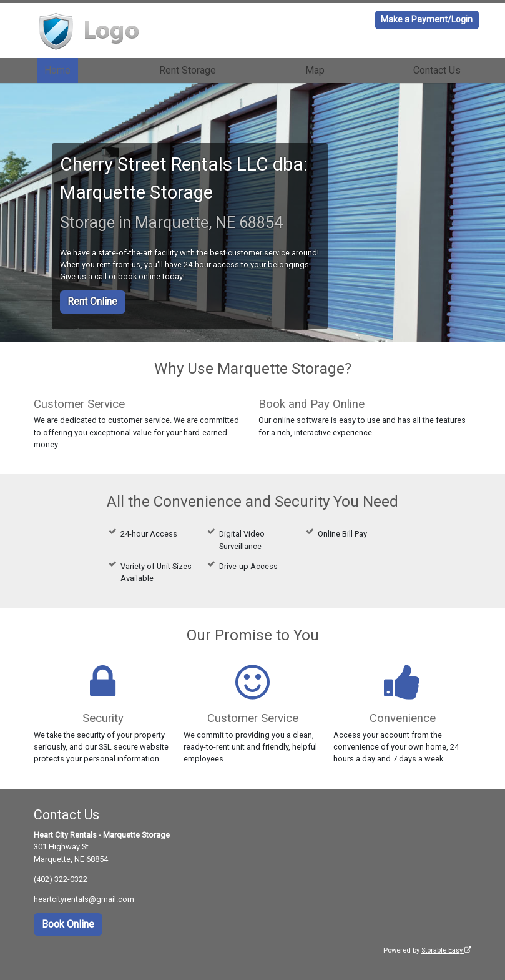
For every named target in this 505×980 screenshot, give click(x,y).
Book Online (68, 924)
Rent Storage (188, 70)
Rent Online (92, 301)
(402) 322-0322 (61, 879)
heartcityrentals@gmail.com (84, 899)
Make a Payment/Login (427, 19)
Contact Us (437, 70)
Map (315, 70)
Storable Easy (446, 950)
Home (57, 70)
